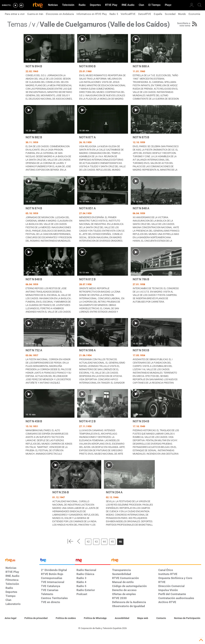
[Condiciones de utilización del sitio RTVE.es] (11, 618)
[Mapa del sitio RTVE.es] (143, 618)
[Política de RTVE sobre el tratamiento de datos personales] (36, 618)
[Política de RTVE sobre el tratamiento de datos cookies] (66, 618)
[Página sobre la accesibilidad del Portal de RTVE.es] (122, 618)
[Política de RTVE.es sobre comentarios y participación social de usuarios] (187, 618)
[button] (70, 541)
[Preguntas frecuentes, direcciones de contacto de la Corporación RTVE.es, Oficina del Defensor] (161, 618)
